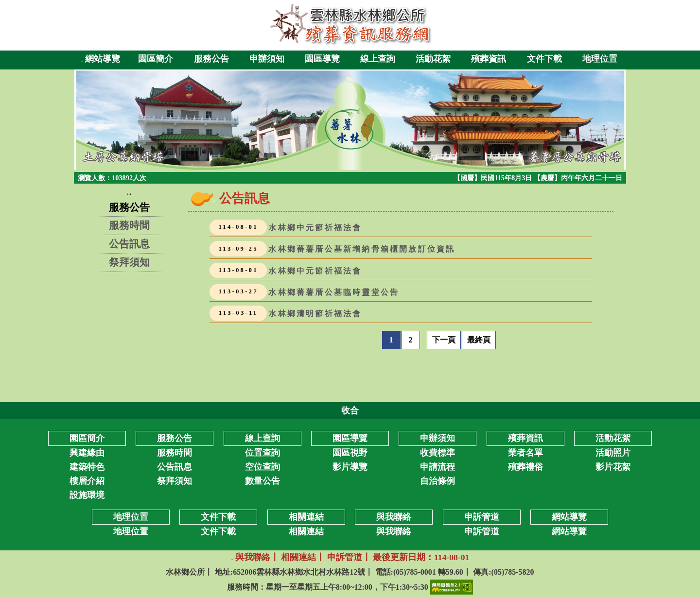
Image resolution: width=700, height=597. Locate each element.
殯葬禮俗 (525, 467)
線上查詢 (378, 59)
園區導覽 (322, 59)
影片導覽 (350, 467)
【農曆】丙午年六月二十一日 (578, 178)
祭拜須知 (129, 262)
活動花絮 (433, 59)
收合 (350, 410)
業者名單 (525, 453)
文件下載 (544, 59)
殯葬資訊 (489, 59)
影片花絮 (613, 467)
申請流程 (437, 467)
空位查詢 (262, 467)
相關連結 (306, 531)
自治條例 (437, 481)
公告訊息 (129, 244)
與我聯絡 (394, 531)
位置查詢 (262, 453)
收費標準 (437, 453)
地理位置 (600, 59)
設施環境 (87, 495)
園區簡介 (156, 59)
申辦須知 (267, 59)
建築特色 (87, 467)
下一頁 (444, 340)
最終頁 (479, 340)
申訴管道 (482, 531)
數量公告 (262, 481)
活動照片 (613, 453)
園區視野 (350, 453)
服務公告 (211, 59)
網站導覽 (103, 59)
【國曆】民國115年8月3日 (494, 178)
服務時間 (129, 225)
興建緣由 (87, 453)
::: (82, 61)
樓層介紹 (87, 481)
